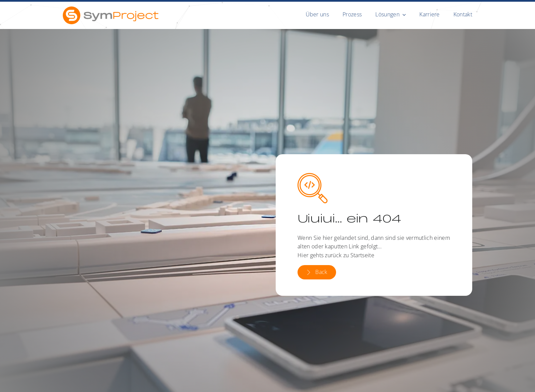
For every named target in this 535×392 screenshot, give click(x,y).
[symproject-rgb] (111, 9)
